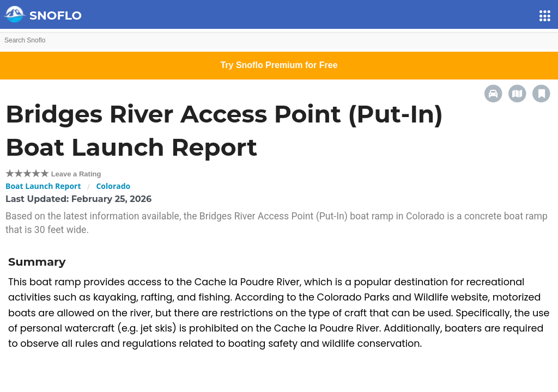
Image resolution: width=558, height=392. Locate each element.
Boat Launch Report (43, 186)
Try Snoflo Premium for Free (279, 65)
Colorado (113, 186)
